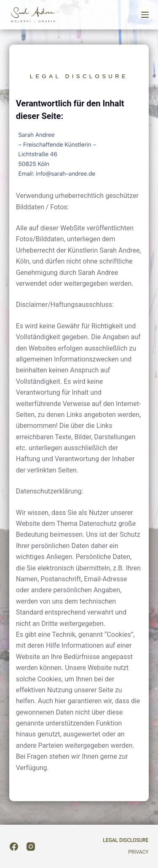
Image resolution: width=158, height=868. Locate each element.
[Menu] (145, 15)
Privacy (138, 852)
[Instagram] (31, 847)
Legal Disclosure (126, 840)
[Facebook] (14, 847)
